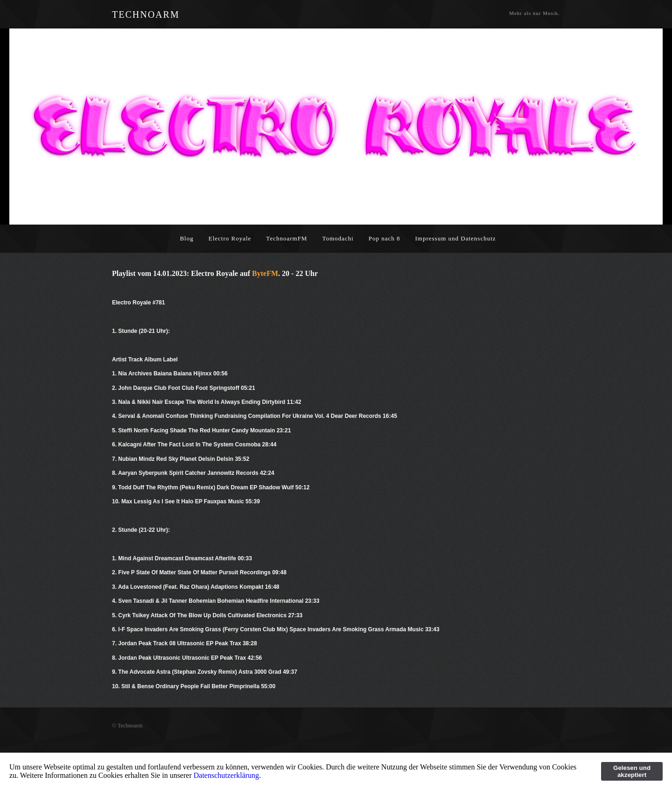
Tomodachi (338, 238)
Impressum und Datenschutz (456, 238)
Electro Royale (230, 238)
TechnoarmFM (287, 238)
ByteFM (265, 273)
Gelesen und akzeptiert (632, 771)
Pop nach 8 (385, 238)
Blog (186, 238)
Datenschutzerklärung (226, 775)
